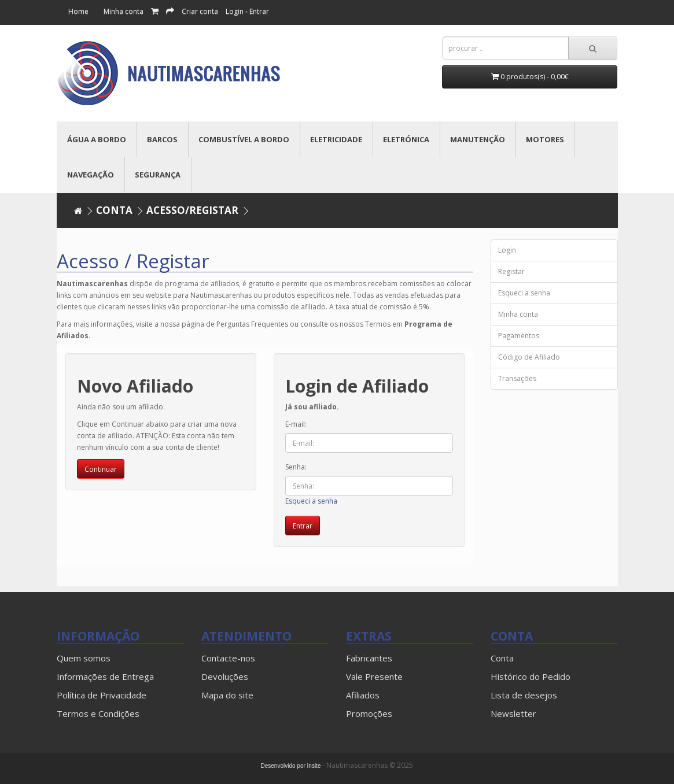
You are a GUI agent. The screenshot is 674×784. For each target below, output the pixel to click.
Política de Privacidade (102, 695)
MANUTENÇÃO (478, 139)
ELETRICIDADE (336, 139)
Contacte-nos (228, 658)
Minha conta (124, 11)
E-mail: (296, 424)
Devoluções (225, 676)
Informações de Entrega (105, 676)
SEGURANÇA (158, 175)
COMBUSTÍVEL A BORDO (244, 139)
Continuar (101, 469)
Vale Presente (374, 676)
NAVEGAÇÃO (91, 175)
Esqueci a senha (311, 501)
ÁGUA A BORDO (97, 139)
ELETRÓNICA (406, 139)
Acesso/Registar (192, 210)
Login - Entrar (247, 11)
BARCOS (162, 139)
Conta (114, 210)
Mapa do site (227, 695)
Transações (517, 378)
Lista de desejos (524, 695)
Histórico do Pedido (531, 676)
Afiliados (363, 695)
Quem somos (84, 658)
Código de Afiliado (529, 357)
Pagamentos (519, 336)
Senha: (296, 467)
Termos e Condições (98, 713)
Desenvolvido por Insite (291, 766)
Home (78, 11)
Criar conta (200, 11)
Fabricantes (369, 658)
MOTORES (545, 139)
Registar (511, 271)
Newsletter (513, 713)
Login (507, 250)
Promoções (369, 713)
